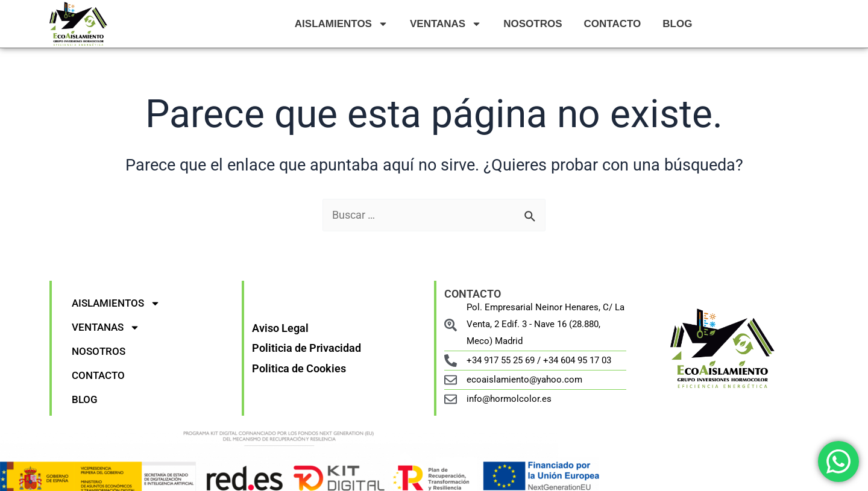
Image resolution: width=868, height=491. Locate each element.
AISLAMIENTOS (341, 24)
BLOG (677, 24)
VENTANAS (446, 24)
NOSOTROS (533, 24)
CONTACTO (613, 24)
